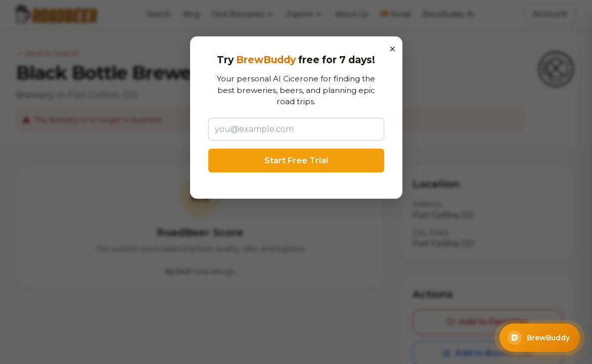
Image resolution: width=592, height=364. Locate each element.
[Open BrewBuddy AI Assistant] (540, 338)
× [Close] (393, 49)
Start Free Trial (296, 161)
